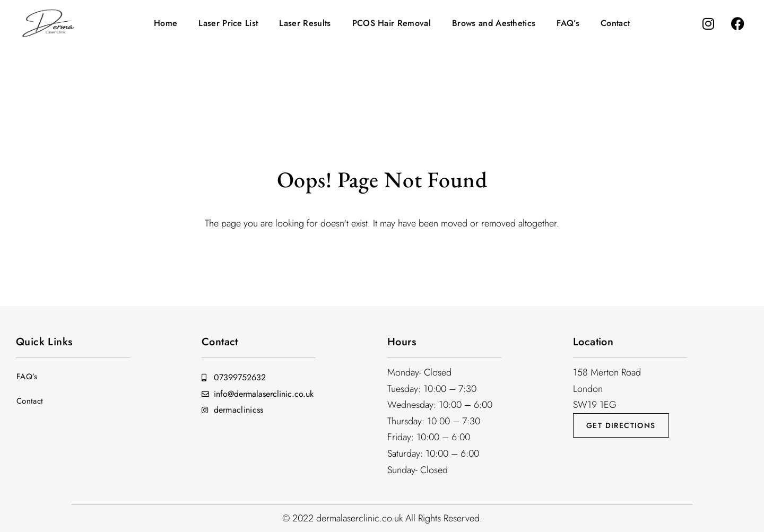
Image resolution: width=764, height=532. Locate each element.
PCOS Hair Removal (392, 23)
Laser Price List (228, 23)
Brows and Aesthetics (494, 23)
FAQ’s (568, 23)
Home (166, 23)
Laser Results (305, 23)
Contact (615, 23)
